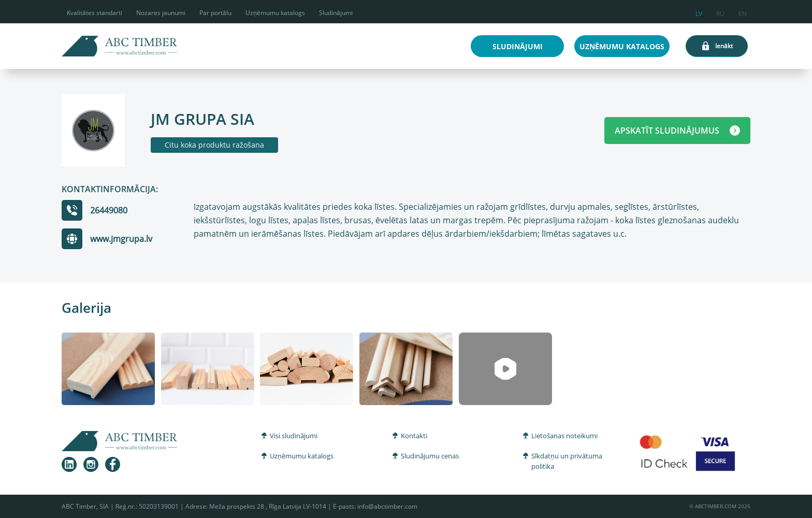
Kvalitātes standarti (95, 13)
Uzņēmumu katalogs (275, 13)
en (743, 12)
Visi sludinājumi (294, 436)
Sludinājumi (336, 13)
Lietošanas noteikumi (564, 436)
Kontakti (414, 436)
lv (699, 12)
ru (720, 12)
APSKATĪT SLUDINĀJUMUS (677, 131)
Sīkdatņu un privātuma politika (567, 461)
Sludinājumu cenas (430, 456)
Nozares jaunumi (161, 13)
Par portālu (215, 13)
